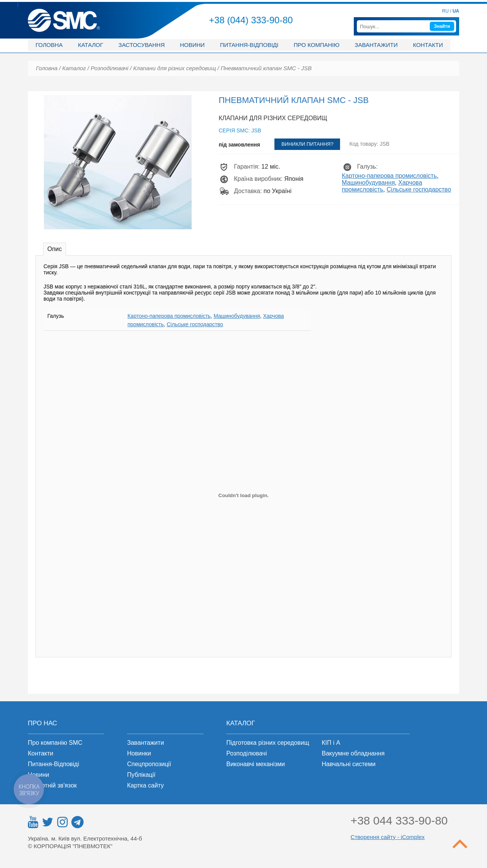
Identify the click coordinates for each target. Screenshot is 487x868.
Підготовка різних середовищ (268, 743)
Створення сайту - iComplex (388, 837)
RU (445, 11)
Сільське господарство (419, 189)
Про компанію (316, 45)
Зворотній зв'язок (52, 785)
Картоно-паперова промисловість (389, 176)
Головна (49, 45)
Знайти (442, 26)
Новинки (139, 753)
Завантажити (376, 45)
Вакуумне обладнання (353, 753)
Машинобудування (368, 183)
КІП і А (331, 743)
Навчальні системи (349, 764)
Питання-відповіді (249, 45)
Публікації (141, 775)
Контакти (428, 45)
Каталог (90, 45)
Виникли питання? (307, 144)
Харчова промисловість (382, 186)
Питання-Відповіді (53, 764)
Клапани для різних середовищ (175, 68)
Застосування (141, 45)
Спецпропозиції (149, 764)
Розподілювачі (109, 68)
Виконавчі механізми (256, 764)
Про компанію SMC (55, 743)
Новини (192, 45)
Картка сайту (145, 785)
